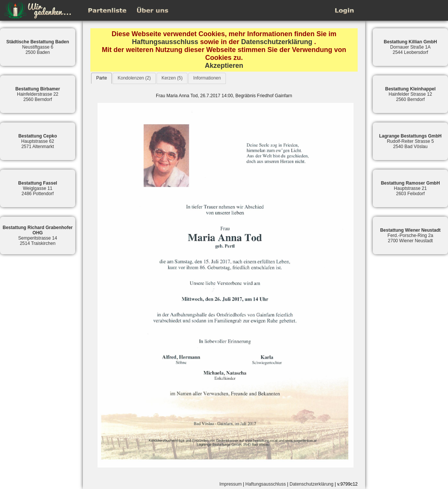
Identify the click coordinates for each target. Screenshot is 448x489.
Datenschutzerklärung (277, 42)
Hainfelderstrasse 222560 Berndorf (38, 94)
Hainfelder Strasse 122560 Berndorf (410, 94)
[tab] (101, 78)
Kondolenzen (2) (134, 78)
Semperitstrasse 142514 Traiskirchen (38, 235)
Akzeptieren (224, 66)
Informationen (207, 78)
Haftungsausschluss (165, 42)
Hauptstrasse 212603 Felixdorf (411, 188)
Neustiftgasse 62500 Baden (38, 47)
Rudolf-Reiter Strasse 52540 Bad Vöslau (410, 141)
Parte (101, 78)
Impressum (231, 484)
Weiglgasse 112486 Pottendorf (37, 188)
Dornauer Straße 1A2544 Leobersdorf (410, 47)
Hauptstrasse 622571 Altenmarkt (38, 141)
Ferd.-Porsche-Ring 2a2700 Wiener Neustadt (411, 235)
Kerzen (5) (172, 78)
